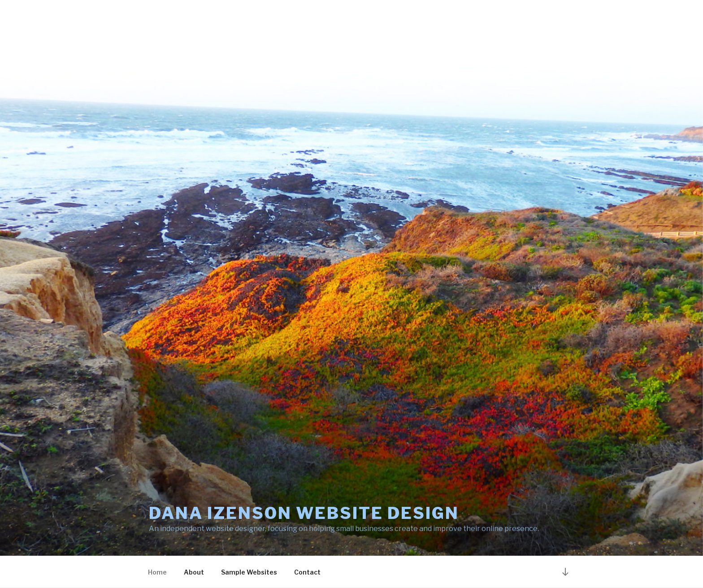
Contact (307, 572)
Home (157, 572)
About (194, 572)
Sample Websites (249, 572)
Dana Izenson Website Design (304, 513)
